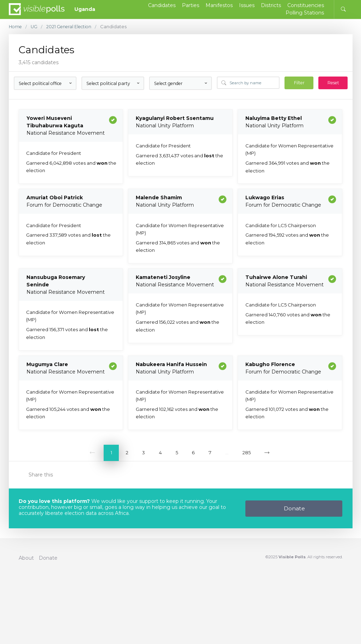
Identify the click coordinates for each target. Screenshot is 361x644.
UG (36, 27)
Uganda (85, 9)
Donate (294, 508)
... (227, 452)
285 (247, 452)
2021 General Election (72, 27)
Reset (333, 83)
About (26, 558)
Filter (299, 83)
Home (16, 27)
